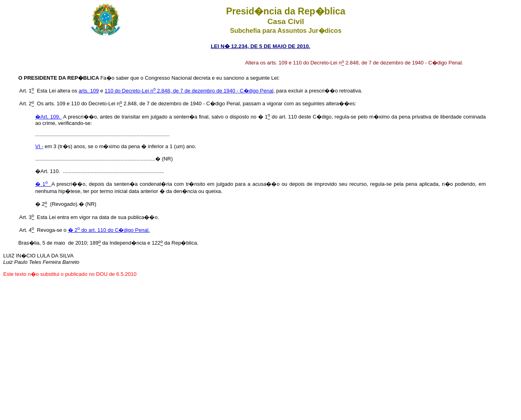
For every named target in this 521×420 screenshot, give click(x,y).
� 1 (43, 184)
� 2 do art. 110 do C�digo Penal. (109, 230)
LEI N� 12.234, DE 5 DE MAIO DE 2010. (261, 46)
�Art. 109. (48, 117)
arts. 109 (89, 91)
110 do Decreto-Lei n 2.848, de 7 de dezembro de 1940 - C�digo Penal (189, 91)
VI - (39, 146)
